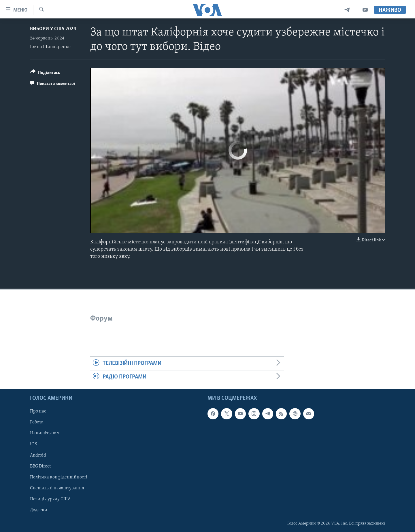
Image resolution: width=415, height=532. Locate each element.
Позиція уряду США (50, 499)
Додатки (39, 510)
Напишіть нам (45, 433)
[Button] (45, 74)
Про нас (38, 412)
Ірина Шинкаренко (50, 47)
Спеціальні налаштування (57, 488)
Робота (37, 423)
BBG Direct (40, 466)
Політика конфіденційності (59, 477)
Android (38, 455)
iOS (34, 444)
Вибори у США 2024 (53, 29)
